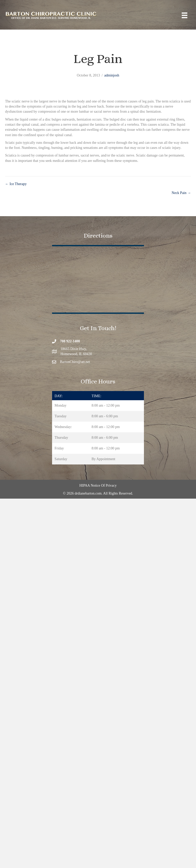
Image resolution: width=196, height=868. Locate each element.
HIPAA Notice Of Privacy (98, 485)
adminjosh (112, 75)
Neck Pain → (181, 193)
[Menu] (185, 15)
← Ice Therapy (16, 184)
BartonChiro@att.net (75, 362)
